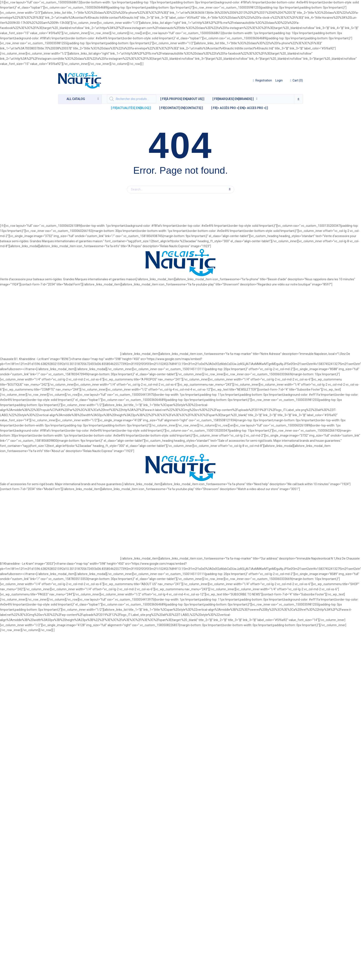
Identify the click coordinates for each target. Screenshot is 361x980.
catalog (76, 99)
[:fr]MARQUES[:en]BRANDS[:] (233, 99)
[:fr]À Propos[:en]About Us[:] (182, 99)
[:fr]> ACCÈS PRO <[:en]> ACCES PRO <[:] (240, 108)
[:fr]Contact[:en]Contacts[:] (181, 108)
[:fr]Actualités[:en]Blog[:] (131, 108)
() (296, 80)
